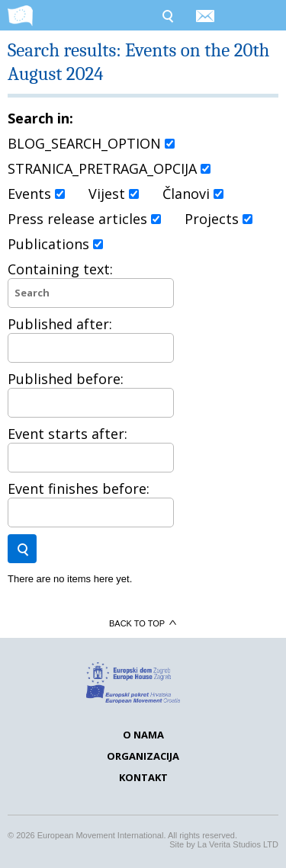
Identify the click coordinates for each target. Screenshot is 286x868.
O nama (143, 735)
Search (167, 15)
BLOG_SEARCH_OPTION (91, 143)
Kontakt (143, 777)
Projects (219, 219)
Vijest (114, 194)
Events (36, 194)
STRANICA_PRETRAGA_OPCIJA (109, 168)
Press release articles (84, 219)
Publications (55, 244)
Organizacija (143, 756)
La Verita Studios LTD (238, 844)
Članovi (193, 194)
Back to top (143, 623)
